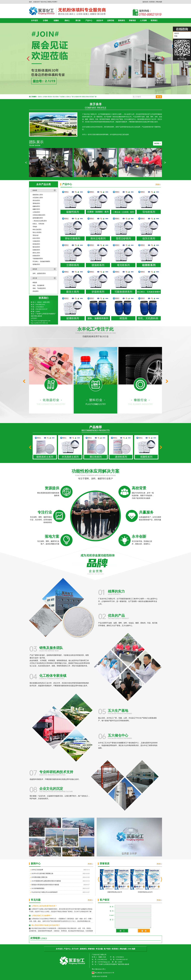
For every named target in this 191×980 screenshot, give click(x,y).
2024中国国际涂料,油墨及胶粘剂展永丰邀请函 (46, 881)
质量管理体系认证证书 (115, 892)
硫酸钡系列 (36, 206)
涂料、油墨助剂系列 (39, 273)
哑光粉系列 (36, 247)
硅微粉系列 (36, 250)
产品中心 (89, 20)
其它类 (35, 278)
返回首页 (145, 2)
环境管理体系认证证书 (145, 892)
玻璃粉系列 (36, 264)
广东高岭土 (62, 97)
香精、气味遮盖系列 (39, 288)
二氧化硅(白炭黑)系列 (40, 221)
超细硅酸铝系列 (38, 218)
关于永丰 (75, 949)
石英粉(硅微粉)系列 (39, 215)
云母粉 (45, 20)
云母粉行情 (78, 97)
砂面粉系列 (36, 256)
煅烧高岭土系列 (38, 195)
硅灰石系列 (36, 238)
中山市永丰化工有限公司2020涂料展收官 (44, 892)
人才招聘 (143, 20)
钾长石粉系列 (37, 230)
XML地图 (131, 949)
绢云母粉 (55, 97)
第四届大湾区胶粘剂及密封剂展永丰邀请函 (45, 885)
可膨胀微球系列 (38, 259)
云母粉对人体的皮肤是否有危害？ (44, 906)
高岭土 (67, 20)
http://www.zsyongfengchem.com (41, 321)
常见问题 (99, 949)
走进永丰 (100, 20)
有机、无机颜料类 (38, 285)
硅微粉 (56, 20)
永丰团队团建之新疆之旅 (39, 877)
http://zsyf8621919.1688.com (39, 323)
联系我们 (152, 2)
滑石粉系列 (36, 201)
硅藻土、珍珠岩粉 (38, 224)
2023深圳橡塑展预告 (38, 888)
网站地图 (159, 2)
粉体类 (35, 190)
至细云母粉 (85, 97)
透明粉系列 (36, 203)
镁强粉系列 (36, 244)
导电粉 (35, 227)
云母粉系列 (36, 212)
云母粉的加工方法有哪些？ (42, 916)
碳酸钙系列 (36, 209)
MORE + (158, 143)
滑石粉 (78, 20)
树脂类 (35, 283)
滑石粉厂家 (93, 97)
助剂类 (35, 269)
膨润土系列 (36, 253)
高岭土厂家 (70, 97)
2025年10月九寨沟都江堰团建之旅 (42, 873)
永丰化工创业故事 (37, 870)
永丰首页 (34, 20)
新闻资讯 (121, 20)
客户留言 (107, 949)
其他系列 (36, 291)
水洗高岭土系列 (38, 198)
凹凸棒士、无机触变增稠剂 (41, 261)
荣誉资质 (132, 20)
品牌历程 (111, 20)
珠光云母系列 (37, 232)
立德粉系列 (36, 241)
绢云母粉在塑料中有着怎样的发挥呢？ (46, 925)
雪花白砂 (36, 235)
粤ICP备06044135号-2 (99, 969)
